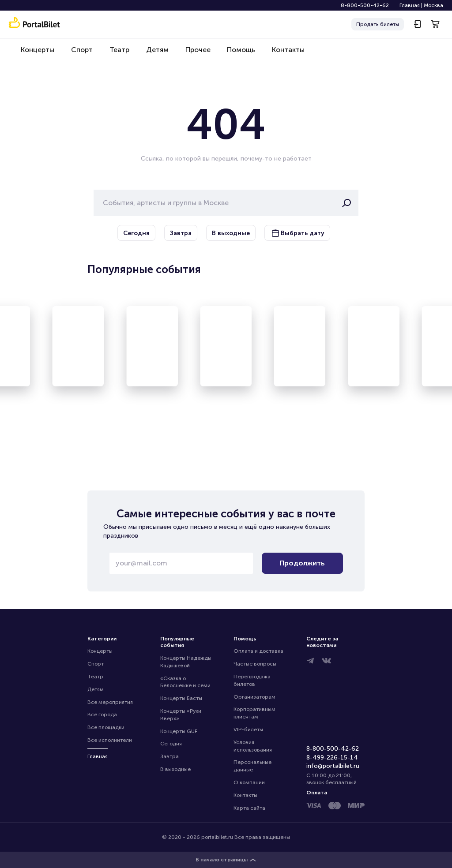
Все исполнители (110, 740)
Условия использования (253, 746)
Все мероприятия (110, 702)
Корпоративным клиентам (255, 713)
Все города (102, 715)
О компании (249, 782)
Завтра (169, 756)
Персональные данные (253, 766)
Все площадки (106, 727)
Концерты (37, 54)
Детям (151, 54)
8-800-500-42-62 (365, 5)
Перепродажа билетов (253, 680)
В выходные (175, 769)
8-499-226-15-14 (332, 758)
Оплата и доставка (258, 651)
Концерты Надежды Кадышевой (186, 662)
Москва (433, 5)
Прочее (190, 54)
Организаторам (254, 697)
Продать (378, 24)
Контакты (277, 54)
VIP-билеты (248, 730)
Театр (115, 54)
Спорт (79, 54)
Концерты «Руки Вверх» (181, 715)
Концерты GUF (179, 731)
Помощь (232, 54)
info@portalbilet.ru (333, 766)
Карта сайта (249, 808)
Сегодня (171, 744)
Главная (410, 5)
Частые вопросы (255, 664)
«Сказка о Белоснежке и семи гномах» (186, 683)
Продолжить (302, 563)
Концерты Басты (181, 698)
